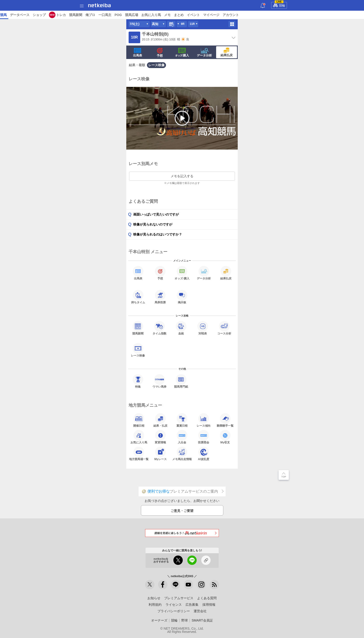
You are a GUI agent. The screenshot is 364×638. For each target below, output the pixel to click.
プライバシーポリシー (174, 611)
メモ (300, 15)
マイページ (344, 15)
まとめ (311, 15)
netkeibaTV (114, 15)
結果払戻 (227, 52)
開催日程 (139, 420)
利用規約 (155, 605)
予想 (61, 15)
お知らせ (154, 598)
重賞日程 (182, 420)
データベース (152, 15)
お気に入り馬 (283, 15)
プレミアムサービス (179, 598)
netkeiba (99, 5)
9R (183, 24)
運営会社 (200, 611)
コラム (97, 15)
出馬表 (138, 52)
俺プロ (223, 15)
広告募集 (192, 605)
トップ (6, 15)
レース (36, 15)
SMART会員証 (202, 620)
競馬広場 (264, 15)
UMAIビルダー (78, 15)
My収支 (225, 437)
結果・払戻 (160, 420)
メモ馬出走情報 (182, 454)
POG (251, 15)
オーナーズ (159, 620)
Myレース (161, 454)
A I (46, 15)
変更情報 (160, 437)
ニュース (21, 15)
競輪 (279, 5)
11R (192, 24)
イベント (326, 15)
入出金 (182, 437)
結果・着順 (137, 65)
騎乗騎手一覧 (225, 420)
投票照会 (204, 437)
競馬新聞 (208, 15)
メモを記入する (182, 176)
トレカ (193, 15)
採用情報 (209, 605)
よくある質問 (207, 598)
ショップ (172, 15)
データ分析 (204, 52)
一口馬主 (237, 15)
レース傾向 (204, 420)
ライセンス (174, 605)
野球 (185, 620)
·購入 (182, 52)
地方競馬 (133, 15)
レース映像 (156, 65)
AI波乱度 (204, 454)
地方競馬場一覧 (139, 454)
